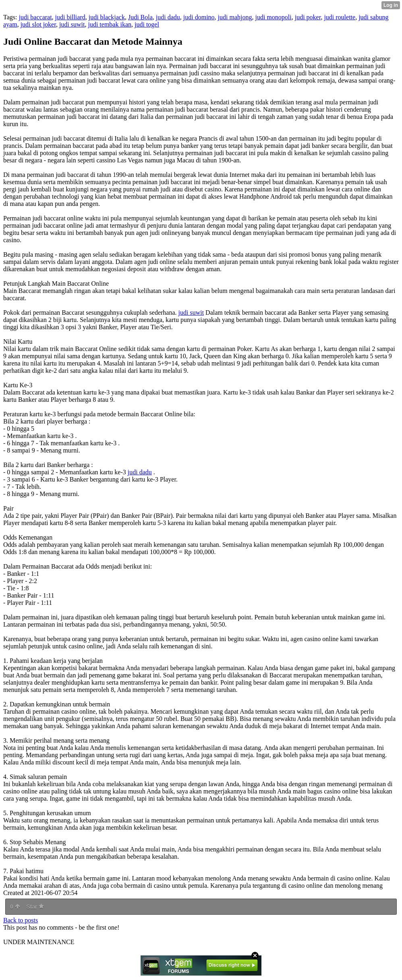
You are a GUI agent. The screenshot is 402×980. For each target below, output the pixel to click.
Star (35, 907)
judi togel (147, 24)
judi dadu (168, 17)
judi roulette (340, 17)
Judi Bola (140, 17)
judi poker (308, 17)
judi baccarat (35, 17)
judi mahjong (235, 17)
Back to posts (21, 920)
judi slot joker (38, 24)
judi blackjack (107, 17)
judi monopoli (273, 17)
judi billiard (70, 17)
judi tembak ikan (110, 24)
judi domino (199, 17)
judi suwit (72, 24)
